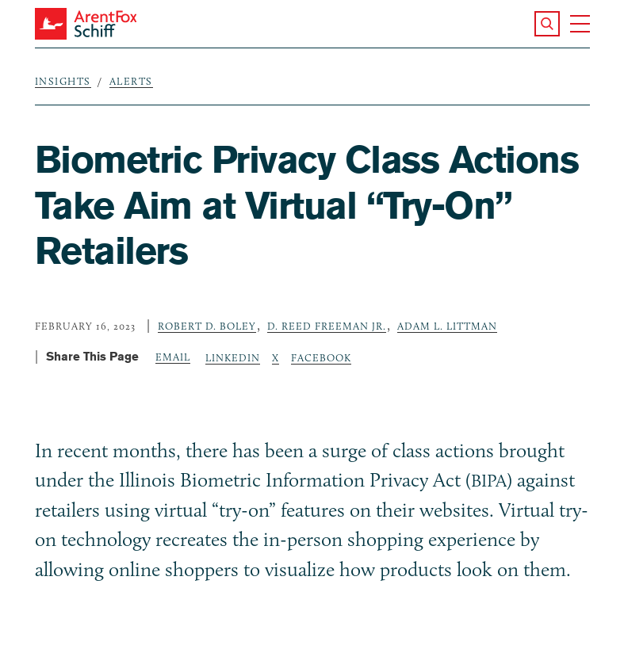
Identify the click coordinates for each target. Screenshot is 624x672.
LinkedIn (233, 357)
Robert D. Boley (207, 326)
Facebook (321, 357)
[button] (547, 24)
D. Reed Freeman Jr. (327, 326)
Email (173, 357)
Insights (63, 81)
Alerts (131, 81)
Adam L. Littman (447, 326)
